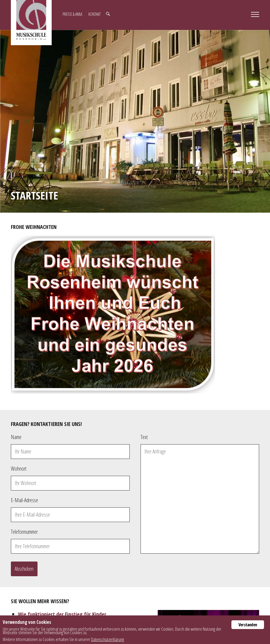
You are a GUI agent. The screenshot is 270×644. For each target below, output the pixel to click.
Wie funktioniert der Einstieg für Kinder (62, 614)
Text (144, 437)
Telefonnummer (24, 532)
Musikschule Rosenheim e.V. (31, 23)
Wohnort (19, 469)
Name (16, 437)
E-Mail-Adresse (24, 500)
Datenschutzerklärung (108, 639)
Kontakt (94, 14)
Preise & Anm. (73, 14)
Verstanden (248, 625)
